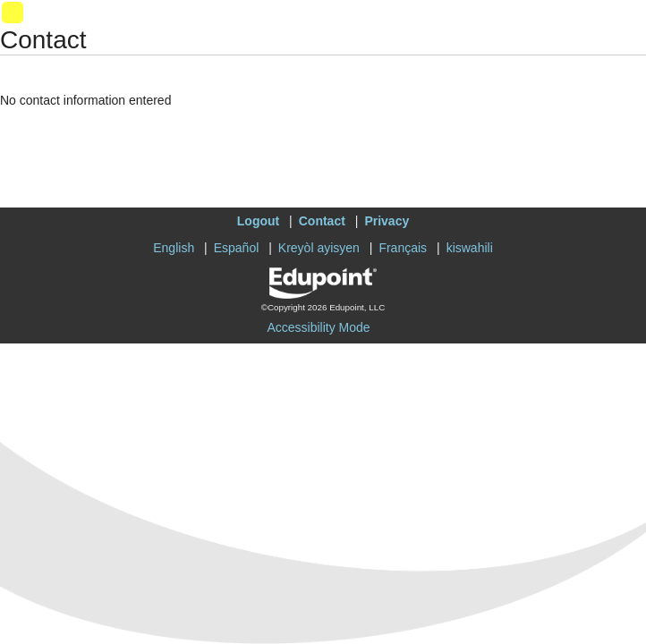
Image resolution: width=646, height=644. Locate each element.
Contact (322, 221)
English (174, 248)
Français (403, 248)
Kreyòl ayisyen (319, 248)
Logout (258, 221)
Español (237, 248)
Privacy (387, 221)
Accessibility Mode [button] (318, 327)
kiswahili (470, 248)
